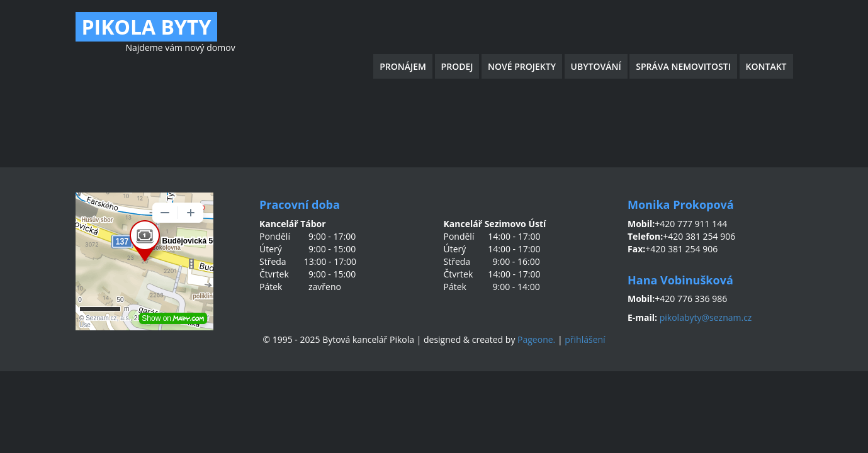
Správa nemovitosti (683, 66)
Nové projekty (522, 66)
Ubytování (596, 66)
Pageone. (536, 339)
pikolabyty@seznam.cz (706, 317)
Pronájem (403, 66)
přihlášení (585, 339)
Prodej (457, 66)
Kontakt (766, 66)
